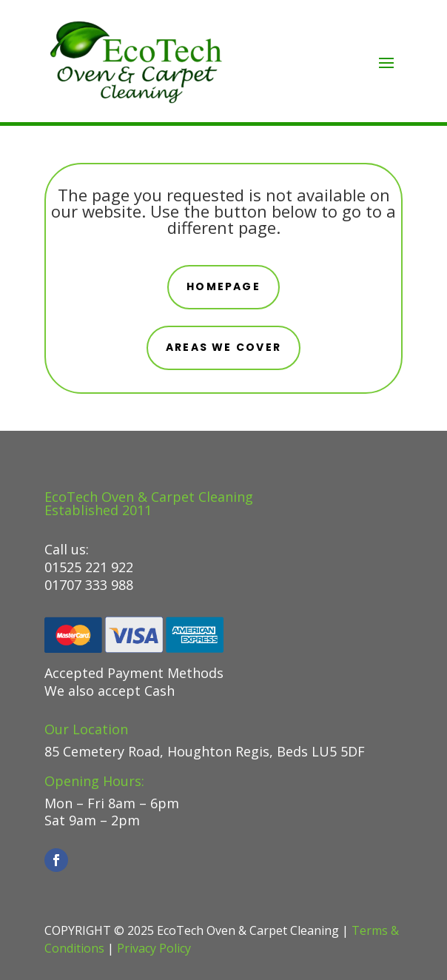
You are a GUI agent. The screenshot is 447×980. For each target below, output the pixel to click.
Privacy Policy (154, 948)
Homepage (223, 286)
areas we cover (223, 347)
